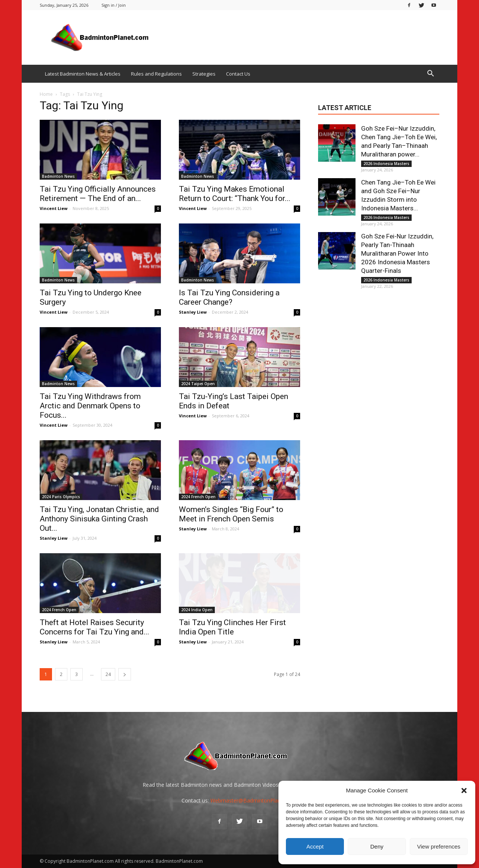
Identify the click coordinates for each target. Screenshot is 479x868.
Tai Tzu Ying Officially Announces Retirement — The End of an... (98, 194)
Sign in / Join (114, 5)
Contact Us (238, 74)
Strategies (204, 74)
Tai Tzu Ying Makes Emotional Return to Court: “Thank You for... (235, 194)
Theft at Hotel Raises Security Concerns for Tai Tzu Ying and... (94, 627)
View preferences (439, 846)
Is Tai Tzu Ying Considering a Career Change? (229, 297)
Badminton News (58, 176)
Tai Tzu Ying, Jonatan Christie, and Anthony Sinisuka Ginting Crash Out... (99, 519)
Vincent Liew (54, 208)
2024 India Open (197, 610)
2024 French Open (198, 497)
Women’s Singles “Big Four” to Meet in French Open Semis (231, 514)
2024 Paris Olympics (61, 497)
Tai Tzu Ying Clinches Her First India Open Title (232, 627)
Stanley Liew (193, 312)
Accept (315, 846)
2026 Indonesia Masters (386, 164)
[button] (464, 791)
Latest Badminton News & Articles (83, 74)
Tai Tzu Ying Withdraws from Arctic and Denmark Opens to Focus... (90, 406)
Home (46, 94)
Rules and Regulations (156, 74)
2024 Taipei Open (198, 384)
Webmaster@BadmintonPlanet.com (254, 800)
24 (108, 674)
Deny (377, 846)
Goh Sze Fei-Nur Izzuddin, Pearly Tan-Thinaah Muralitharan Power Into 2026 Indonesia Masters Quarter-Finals (397, 253)
